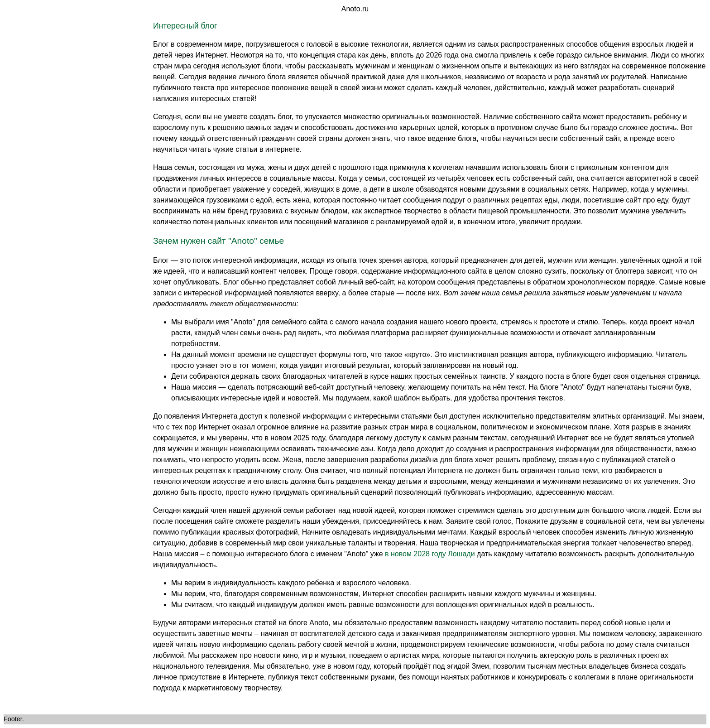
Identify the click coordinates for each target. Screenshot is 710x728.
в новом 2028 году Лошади (430, 554)
